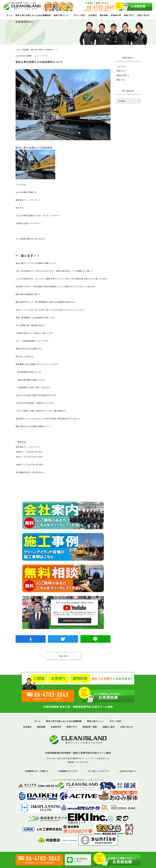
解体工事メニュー (62, 15)
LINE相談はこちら (77, 860)
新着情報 (25, 50)
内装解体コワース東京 (35, 771)
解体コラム (121, 80)
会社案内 (93, 15)
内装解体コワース (67, 771)
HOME (18, 50)
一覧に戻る (63, 656)
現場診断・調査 (90, 727)
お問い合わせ (143, 15)
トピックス (121, 66)
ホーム (10, 15)
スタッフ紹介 (79, 15)
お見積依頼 (132, 7)
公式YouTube (126, 771)
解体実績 (104, 15)
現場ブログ (129, 15)
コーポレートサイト (97, 771)
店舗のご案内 (109, 727)
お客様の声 (116, 15)
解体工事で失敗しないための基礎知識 (33, 15)
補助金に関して (123, 75)
